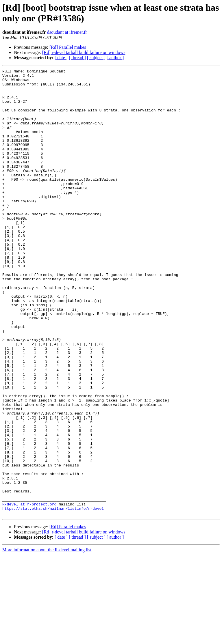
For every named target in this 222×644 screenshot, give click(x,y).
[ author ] (115, 58)
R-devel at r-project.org (29, 591)
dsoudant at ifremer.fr (67, 32)
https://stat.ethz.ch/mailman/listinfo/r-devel (53, 597)
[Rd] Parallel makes (68, 47)
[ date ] (61, 58)
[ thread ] (77, 58)
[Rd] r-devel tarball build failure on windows (84, 52)
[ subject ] (96, 58)
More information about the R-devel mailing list (47, 639)
